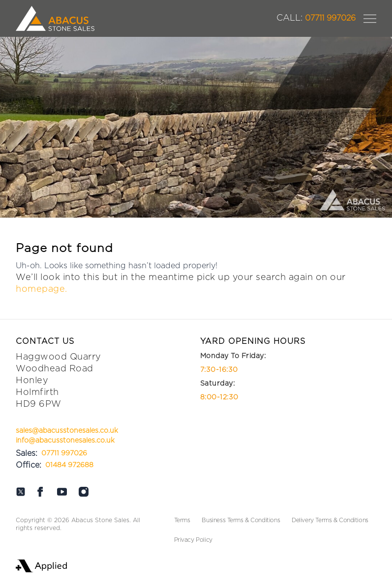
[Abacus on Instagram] (84, 492)
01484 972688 (69, 465)
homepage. (42, 289)
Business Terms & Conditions (241, 520)
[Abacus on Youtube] (62, 492)
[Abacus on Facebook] (40, 492)
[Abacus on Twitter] (21, 492)
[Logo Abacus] (55, 18)
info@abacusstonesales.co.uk (65, 441)
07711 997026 (316, 18)
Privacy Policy (193, 540)
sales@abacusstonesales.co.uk (67, 431)
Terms (182, 520)
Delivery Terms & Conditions (330, 520)
